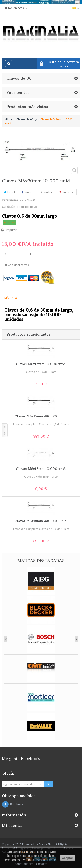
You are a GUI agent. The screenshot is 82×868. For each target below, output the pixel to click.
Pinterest (66, 192)
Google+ (45, 192)
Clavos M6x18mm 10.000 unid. (41, 469)
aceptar (68, 858)
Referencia (9, 200)
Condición (9, 207)
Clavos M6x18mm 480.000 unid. (41, 521)
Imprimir (12, 230)
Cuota (26, 192)
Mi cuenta (12, 825)
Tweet (9, 192)
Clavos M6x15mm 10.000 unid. (41, 364)
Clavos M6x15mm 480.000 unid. (41, 416)
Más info (11, 298)
